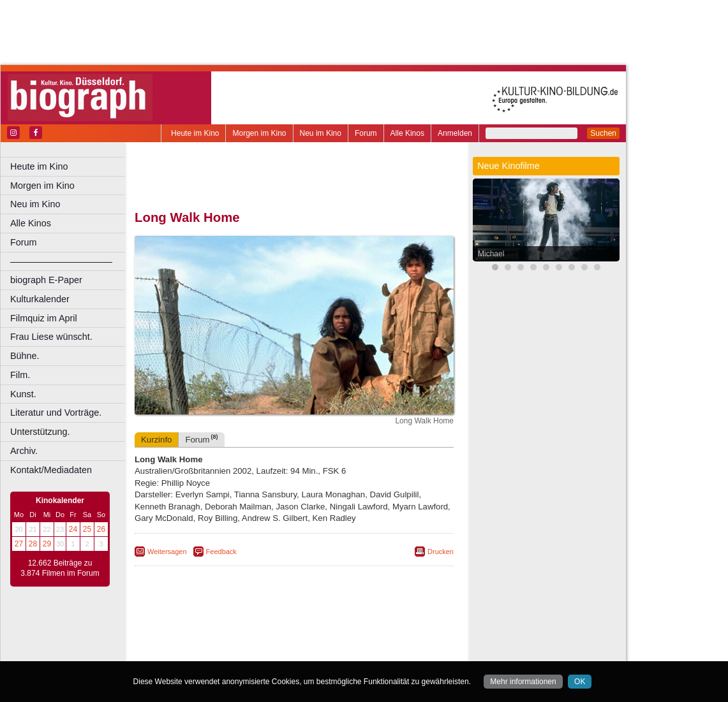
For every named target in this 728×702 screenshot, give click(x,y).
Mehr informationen (523, 682)
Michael (491, 254)
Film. (20, 375)
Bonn (224, 652)
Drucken (441, 552)
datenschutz (346, 630)
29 (47, 544)
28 (33, 544)
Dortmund (311, 652)
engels (256, 641)
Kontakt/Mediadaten (51, 470)
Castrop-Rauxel (263, 652)
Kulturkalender (40, 299)
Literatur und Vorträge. (56, 413)
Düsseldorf (351, 652)
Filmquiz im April (44, 318)
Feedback (221, 552)
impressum (301, 630)
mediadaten (393, 630)
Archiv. (24, 451)
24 (73, 529)
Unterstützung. (40, 432)
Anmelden (455, 133)
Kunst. (23, 394)
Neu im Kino (321, 133)
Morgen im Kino (259, 133)
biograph (192, 641)
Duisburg (389, 652)
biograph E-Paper (46, 280)
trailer (294, 641)
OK (580, 682)
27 (19, 544)
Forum (366, 133)
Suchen (603, 133)
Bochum (197, 652)
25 (87, 529)
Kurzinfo (156, 440)
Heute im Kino (195, 133)
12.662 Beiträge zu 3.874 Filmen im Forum (60, 568)
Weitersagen (167, 552)
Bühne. (25, 356)
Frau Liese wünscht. (51, 337)
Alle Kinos (407, 133)
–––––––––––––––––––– (61, 261)
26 (101, 529)
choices (226, 641)
